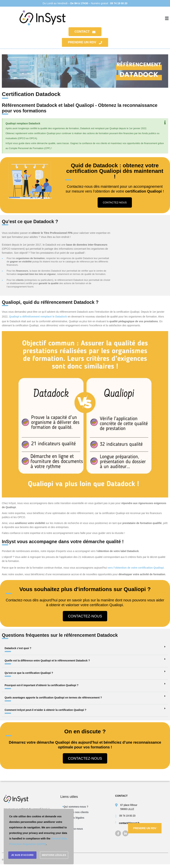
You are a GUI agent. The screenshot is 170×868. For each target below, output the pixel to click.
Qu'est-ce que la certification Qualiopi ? (29, 673)
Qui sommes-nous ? (76, 807)
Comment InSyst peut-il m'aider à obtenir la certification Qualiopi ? (45, 710)
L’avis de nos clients (76, 812)
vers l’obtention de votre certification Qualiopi (136, 568)
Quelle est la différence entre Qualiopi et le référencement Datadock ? (47, 661)
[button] (167, 18)
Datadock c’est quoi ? (18, 648)
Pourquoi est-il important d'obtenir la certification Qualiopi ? (42, 685)
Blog (66, 834)
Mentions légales (74, 818)
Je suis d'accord (22, 855)
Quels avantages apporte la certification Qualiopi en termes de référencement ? (53, 698)
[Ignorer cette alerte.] (165, 123)
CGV (66, 823)
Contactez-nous (73, 829)
